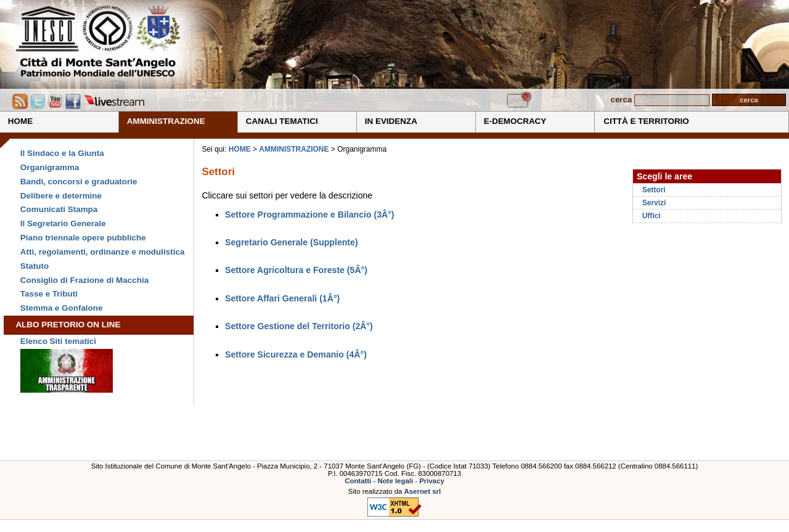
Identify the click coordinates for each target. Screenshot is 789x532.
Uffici (652, 216)
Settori (654, 190)
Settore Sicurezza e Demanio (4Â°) (296, 354)
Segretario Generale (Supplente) (292, 242)
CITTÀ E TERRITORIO (646, 121)
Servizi (654, 203)
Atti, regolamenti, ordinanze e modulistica (103, 252)
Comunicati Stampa (59, 209)
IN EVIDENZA (391, 121)
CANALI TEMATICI (282, 121)
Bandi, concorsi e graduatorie (79, 182)
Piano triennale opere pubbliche (83, 238)
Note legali (395, 481)
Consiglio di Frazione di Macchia (84, 280)
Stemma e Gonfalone (62, 308)
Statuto (35, 266)
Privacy (432, 481)
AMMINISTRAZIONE (166, 121)
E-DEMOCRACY (515, 121)
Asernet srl (423, 491)
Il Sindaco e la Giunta (62, 153)
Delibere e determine (61, 196)
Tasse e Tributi (49, 294)
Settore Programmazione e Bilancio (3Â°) (310, 215)
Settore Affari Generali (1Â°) (282, 298)
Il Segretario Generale (63, 223)
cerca (621, 100)
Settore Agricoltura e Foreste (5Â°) (296, 270)
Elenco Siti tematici (58, 341)
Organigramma (50, 167)
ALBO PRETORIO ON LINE (68, 325)
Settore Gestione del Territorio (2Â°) (299, 326)
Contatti (358, 481)
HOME (20, 121)
